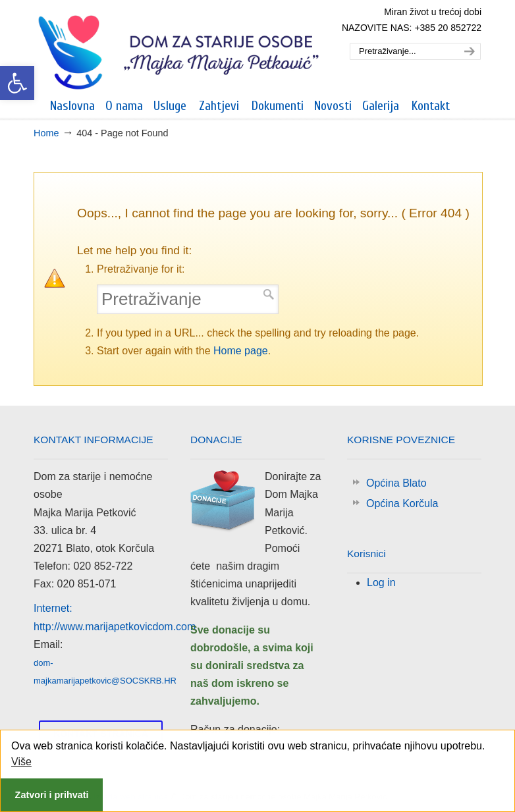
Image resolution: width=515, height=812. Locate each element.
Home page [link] (241, 351)
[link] (17, 83)
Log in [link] (381, 582)
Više (21, 762)
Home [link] (46, 133)
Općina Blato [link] (396, 483)
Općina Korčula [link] (402, 503)
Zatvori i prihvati (52, 795)
